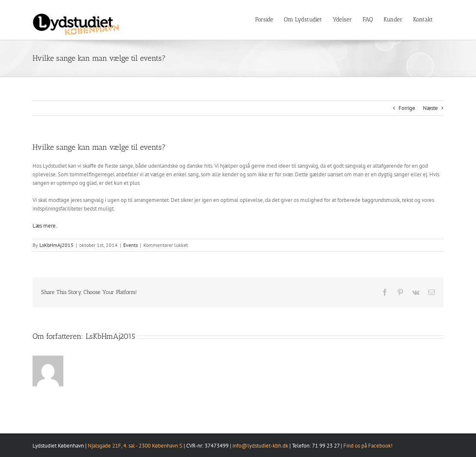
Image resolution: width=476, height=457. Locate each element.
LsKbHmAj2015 (57, 245)
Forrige (407, 108)
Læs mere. (45, 226)
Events (131, 245)
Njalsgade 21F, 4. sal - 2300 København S (135, 446)
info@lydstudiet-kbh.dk (260, 446)
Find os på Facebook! (368, 446)
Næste (430, 108)
